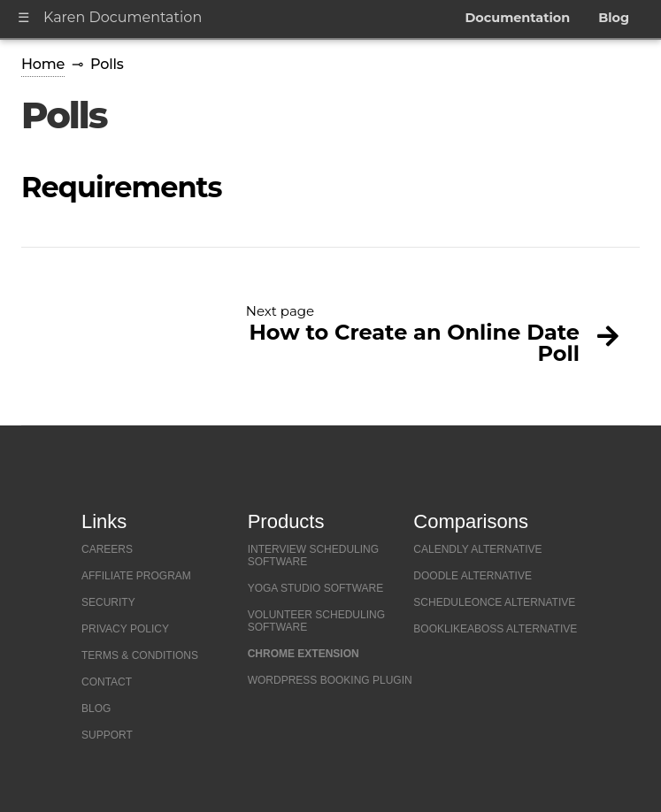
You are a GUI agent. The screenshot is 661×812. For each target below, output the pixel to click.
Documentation (517, 18)
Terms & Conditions (140, 655)
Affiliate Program (136, 576)
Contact (107, 682)
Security (108, 602)
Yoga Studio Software (316, 588)
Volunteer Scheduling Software (316, 621)
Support (107, 735)
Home (43, 64)
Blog (614, 18)
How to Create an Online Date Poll (414, 343)
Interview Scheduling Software (313, 555)
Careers (107, 549)
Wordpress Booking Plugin (330, 680)
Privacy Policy (125, 629)
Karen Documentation (123, 17)
